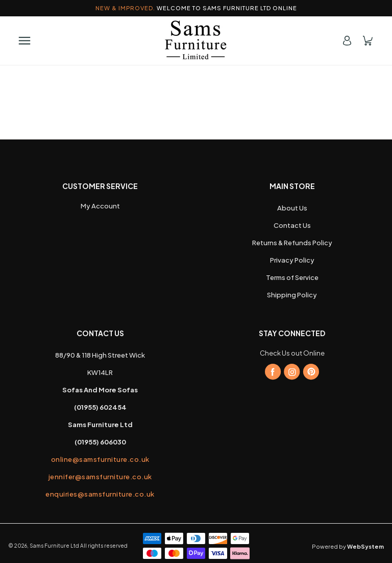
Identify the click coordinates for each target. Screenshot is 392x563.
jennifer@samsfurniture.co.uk (100, 477)
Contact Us (292, 225)
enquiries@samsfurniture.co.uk (100, 494)
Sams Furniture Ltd (54, 546)
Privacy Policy (292, 260)
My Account (100, 206)
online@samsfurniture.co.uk (100, 459)
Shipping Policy (292, 295)
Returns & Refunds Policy (292, 243)
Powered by (348, 546)
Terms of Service (292, 277)
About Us (292, 208)
